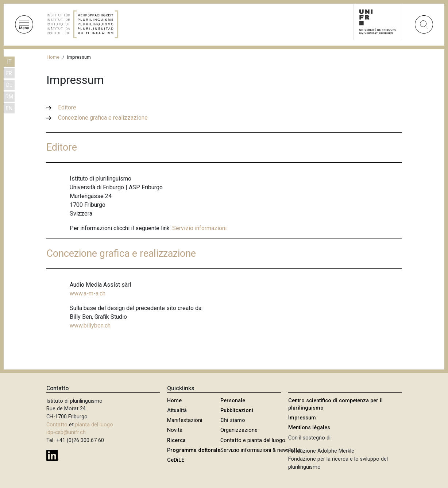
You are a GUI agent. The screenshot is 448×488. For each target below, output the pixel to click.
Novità (175, 430)
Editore (67, 107)
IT (9, 62)
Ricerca (176, 440)
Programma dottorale (194, 450)
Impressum (302, 418)
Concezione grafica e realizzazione (103, 118)
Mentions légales (309, 428)
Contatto (57, 425)
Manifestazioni (185, 420)
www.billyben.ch (90, 326)
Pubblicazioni (237, 410)
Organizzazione (239, 430)
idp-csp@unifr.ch (66, 432)
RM (9, 97)
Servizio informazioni (199, 228)
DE (9, 85)
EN (9, 109)
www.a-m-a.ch (88, 293)
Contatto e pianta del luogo (253, 440)
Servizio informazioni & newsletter (261, 450)
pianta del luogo (94, 425)
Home (53, 57)
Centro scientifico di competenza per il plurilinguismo (335, 404)
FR (9, 73)
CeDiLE (176, 460)
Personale (233, 401)
